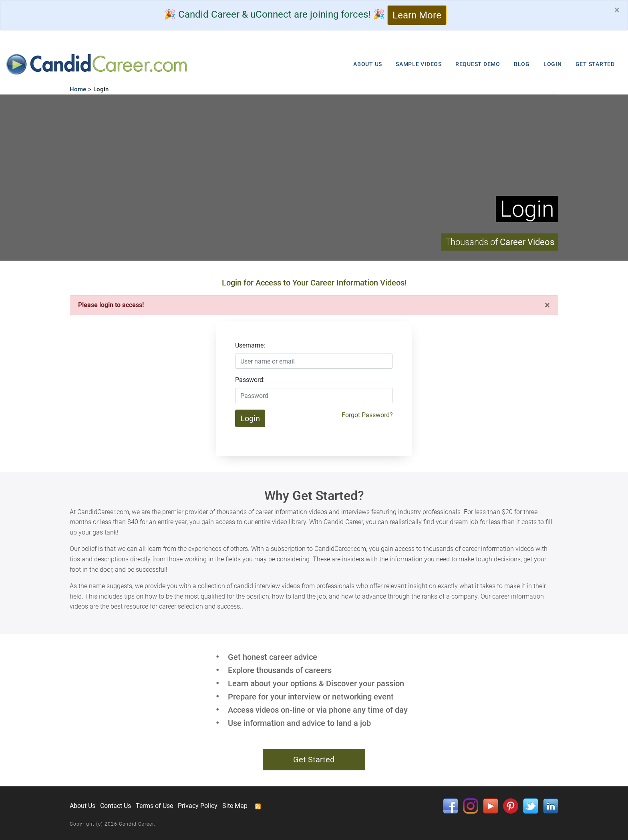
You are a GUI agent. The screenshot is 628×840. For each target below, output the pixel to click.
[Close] (617, 10)
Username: (250, 345)
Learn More (417, 15)
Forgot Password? (367, 415)
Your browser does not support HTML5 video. (314, 178)
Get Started (314, 760)
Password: (250, 380)
